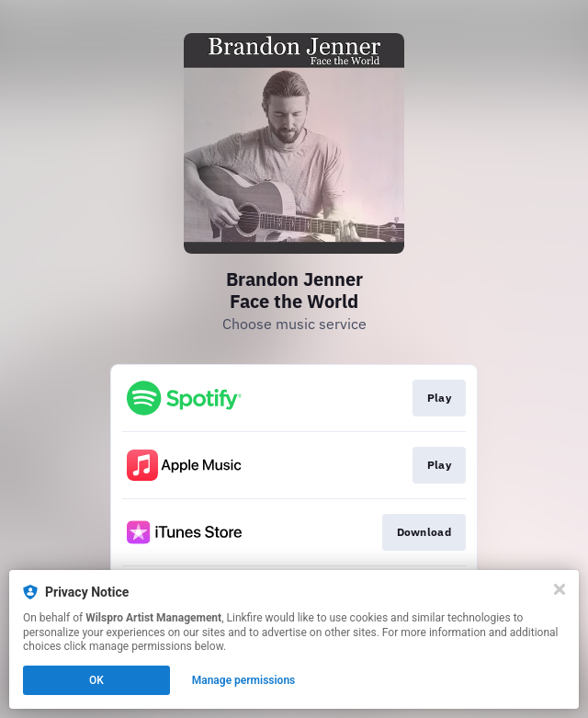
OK (96, 680)
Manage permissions (244, 680)
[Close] (560, 589)
